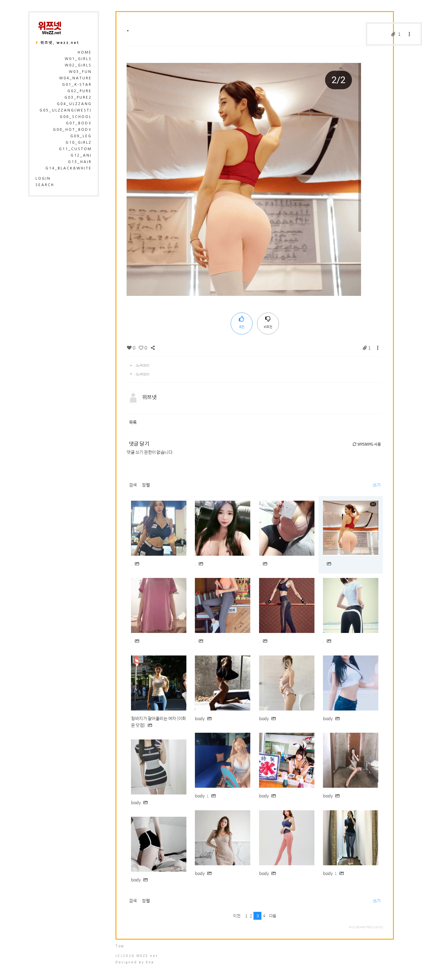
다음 (273, 916)
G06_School (76, 117)
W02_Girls (78, 65)
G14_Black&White (69, 168)
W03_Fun (80, 72)
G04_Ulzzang (74, 104)
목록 (133, 422)
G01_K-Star (77, 85)
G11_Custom (75, 149)
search (45, 185)
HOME (85, 52)
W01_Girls (78, 59)
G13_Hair (80, 162)
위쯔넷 (149, 397)
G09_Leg (81, 136)
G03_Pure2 (78, 97)
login (43, 179)
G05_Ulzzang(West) (66, 110)
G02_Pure (80, 91)
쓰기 (377, 485)
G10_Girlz (79, 143)
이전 (237, 916)
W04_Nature (75, 78)
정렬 (146, 485)
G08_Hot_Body (72, 130)
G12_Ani (81, 155)
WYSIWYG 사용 (366, 444)
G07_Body (79, 123)
